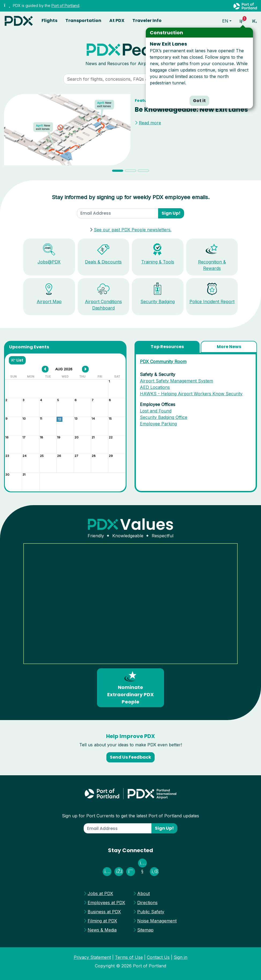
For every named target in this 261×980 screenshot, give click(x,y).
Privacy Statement (92, 957)
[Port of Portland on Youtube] (142, 871)
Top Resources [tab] (167, 347)
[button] (23, 135)
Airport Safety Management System (176, 381)
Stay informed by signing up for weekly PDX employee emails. (131, 197)
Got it (199, 101)
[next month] (85, 369)
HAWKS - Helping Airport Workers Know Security (191, 394)
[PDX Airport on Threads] (131, 871)
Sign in (180, 957)
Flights (49, 21)
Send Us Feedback (130, 757)
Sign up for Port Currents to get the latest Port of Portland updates (130, 816)
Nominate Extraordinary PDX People (130, 688)
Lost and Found (156, 411)
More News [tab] (229, 347)
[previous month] (45, 369)
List (17, 360)
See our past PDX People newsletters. (133, 230)
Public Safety (151, 912)
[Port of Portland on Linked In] (154, 871)
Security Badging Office (164, 417)
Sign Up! (171, 213)
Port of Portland (65, 5)
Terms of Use (129, 957)
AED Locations (155, 387)
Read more (150, 123)
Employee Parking (158, 424)
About (143, 893)
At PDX (117, 21)
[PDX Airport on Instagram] (107, 871)
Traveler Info (147, 21)
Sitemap (145, 930)
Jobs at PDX (100, 893)
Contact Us (158, 957)
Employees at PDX (106, 903)
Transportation (83, 21)
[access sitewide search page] (255, 21)
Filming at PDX (102, 921)
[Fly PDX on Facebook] (119, 871)
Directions (147, 903)
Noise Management (157, 921)
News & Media (102, 930)
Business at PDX (104, 912)
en (225, 21)
